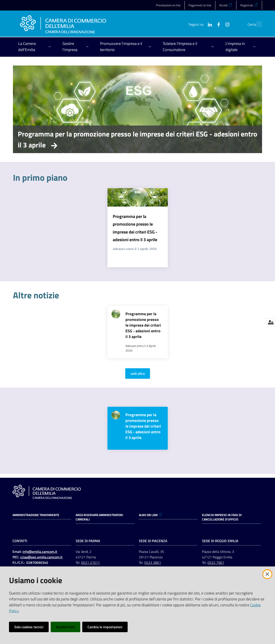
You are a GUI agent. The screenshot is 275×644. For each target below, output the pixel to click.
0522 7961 (216, 563)
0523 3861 (153, 563)
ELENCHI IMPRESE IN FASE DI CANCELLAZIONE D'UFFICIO (222, 517)
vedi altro (138, 373)
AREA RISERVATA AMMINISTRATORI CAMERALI (99, 517)
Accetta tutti (65, 627)
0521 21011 (90, 563)
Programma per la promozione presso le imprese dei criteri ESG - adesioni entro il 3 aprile (137, 139)
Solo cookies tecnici (29, 627)
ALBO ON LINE (151, 515)
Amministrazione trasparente (36, 515)
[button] (257, 24)
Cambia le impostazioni (105, 627)
